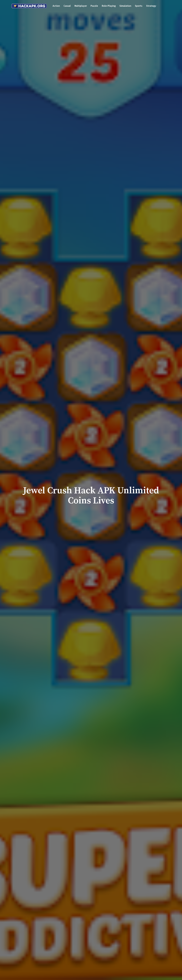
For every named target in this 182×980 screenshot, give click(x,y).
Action (56, 6)
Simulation (125, 6)
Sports (139, 6)
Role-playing (109, 6)
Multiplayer (81, 6)
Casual (67, 6)
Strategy (151, 6)
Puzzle (94, 6)
